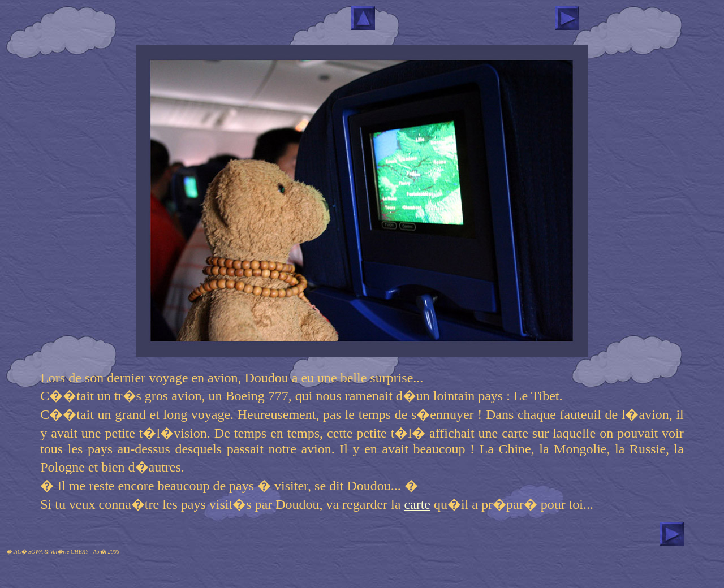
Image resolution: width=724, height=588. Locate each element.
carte (417, 504)
